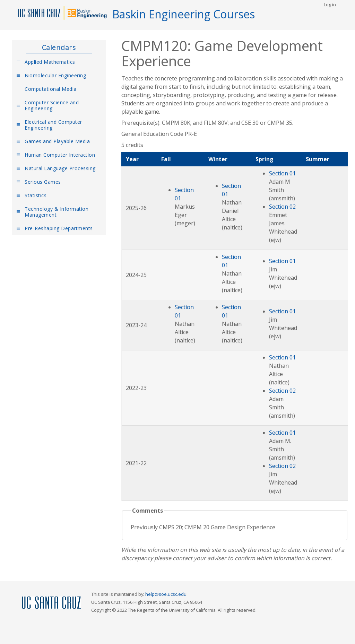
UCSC (51, 603)
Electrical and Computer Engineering (53, 125)
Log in (330, 5)
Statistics (36, 195)
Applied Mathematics (50, 62)
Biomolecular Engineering (55, 75)
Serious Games (43, 182)
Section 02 (282, 207)
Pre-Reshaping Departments (59, 228)
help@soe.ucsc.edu (166, 594)
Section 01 (282, 173)
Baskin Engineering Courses (184, 14)
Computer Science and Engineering (52, 105)
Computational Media (51, 89)
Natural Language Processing (60, 168)
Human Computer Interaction (60, 155)
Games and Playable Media (57, 141)
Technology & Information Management (57, 212)
